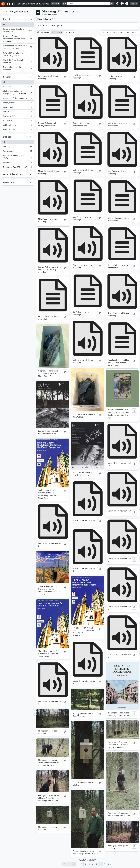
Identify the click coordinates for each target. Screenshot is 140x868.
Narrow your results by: (18, 12)
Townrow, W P (17, 117)
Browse (55, 4)
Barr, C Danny (17, 130)
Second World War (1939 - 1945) (17, 157)
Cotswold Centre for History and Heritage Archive (17, 54)
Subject (7, 137)
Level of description (13, 174)
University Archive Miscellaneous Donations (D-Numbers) (17, 39)
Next (109, 864)
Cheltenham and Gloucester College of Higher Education (17, 92)
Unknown (17, 87)
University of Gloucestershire (17, 99)
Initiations (17, 163)
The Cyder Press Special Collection (17, 61)
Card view (57, 32)
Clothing (17, 147)
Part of (7, 19)
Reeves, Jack (17, 108)
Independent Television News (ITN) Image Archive (17, 47)
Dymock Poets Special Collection (17, 68)
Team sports (17, 152)
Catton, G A (17, 112)
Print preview (43, 32)
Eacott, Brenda (17, 103)
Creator (7, 77)
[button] (117, 4)
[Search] (89, 4)
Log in (134, 4)
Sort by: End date (109, 32)
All (4, 24)
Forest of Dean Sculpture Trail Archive (17, 30)
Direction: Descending (128, 32)
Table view (69, 32)
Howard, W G (17, 121)
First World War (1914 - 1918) (17, 168)
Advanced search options (51, 26)
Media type (9, 182)
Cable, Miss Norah (17, 126)
